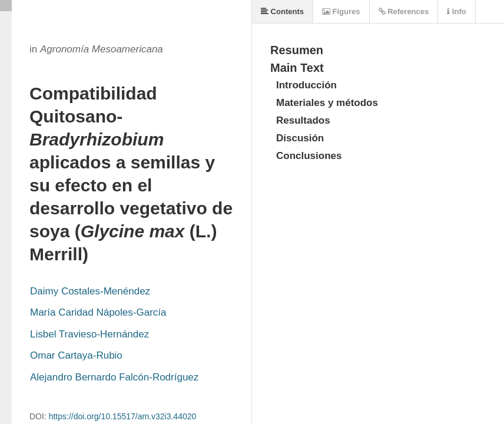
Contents (282, 11)
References (404, 11)
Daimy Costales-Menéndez (90, 291)
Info (456, 11)
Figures (341, 11)
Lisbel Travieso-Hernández (89, 334)
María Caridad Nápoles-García (98, 312)
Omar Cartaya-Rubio (76, 355)
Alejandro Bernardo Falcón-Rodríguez (114, 377)
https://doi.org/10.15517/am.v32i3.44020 (123, 416)
